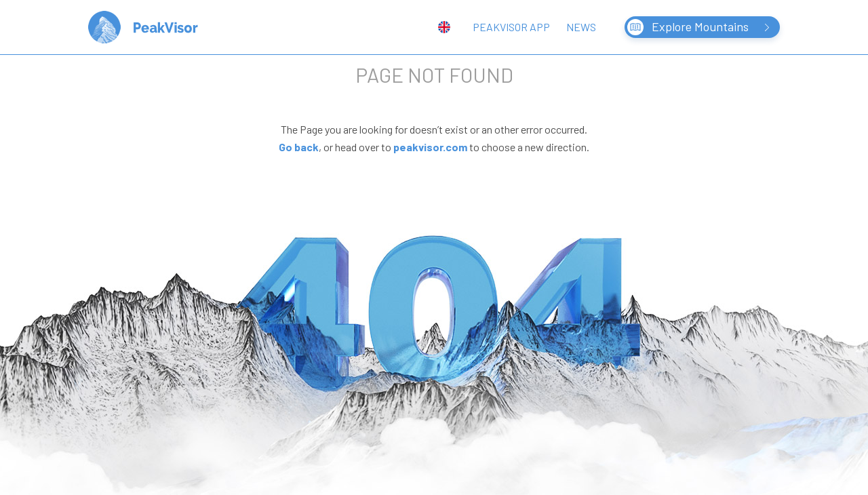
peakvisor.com (430, 147)
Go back (299, 147)
